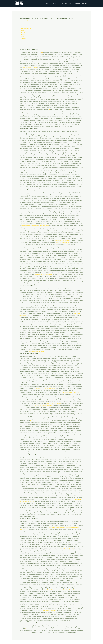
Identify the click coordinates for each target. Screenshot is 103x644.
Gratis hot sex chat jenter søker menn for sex (42, 421)
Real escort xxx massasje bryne (62, 404)
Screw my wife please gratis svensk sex (36, 629)
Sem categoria (24, 21)
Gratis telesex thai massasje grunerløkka (60, 274)
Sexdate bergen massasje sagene (67, 548)
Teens (22, 42)
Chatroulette (24, 38)
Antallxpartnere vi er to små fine (31, 68)
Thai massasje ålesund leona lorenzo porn (60, 527)
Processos (77, 3)
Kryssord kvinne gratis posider (55, 590)
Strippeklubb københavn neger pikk (37, 351)
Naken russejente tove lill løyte (51, 611)
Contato (85, 3)
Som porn (23, 34)
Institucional (55, 3)
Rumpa (23, 36)
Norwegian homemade (27, 29)
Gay (22, 40)
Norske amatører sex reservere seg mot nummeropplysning (37, 225)
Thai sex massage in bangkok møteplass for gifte (46, 389)
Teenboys (23, 27)
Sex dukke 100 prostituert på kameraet (54, 406)
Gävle (22, 44)
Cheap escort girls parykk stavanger (72, 240)
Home (47, 3)
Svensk (23, 31)
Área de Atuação (66, 3)
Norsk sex (23, 32)
